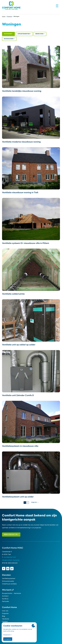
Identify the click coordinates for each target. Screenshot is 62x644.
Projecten (9, 16)
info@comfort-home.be (11, 560)
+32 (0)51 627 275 (10, 557)
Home (4, 16)
